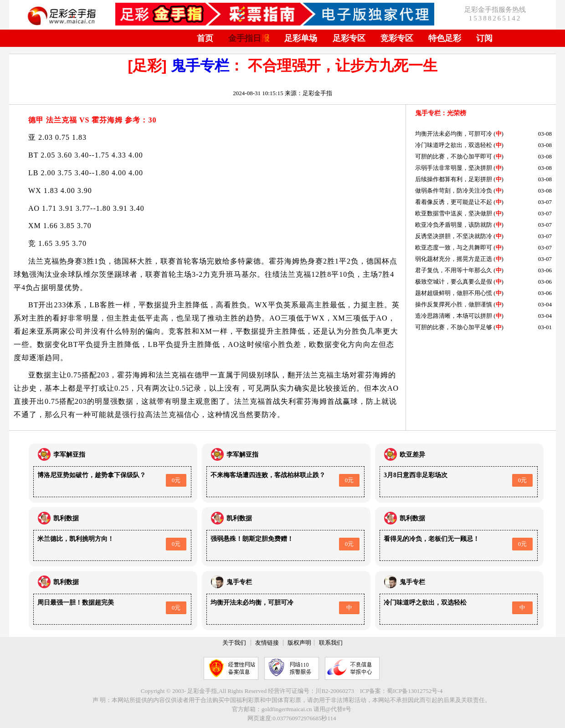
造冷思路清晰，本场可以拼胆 (454, 316)
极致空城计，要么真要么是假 (454, 282)
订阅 (484, 38)
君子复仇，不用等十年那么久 (454, 270)
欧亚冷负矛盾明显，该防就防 (454, 225)
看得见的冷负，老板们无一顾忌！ (431, 539)
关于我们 (234, 643)
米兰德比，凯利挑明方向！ (76, 539)
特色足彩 (445, 38)
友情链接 (267, 643)
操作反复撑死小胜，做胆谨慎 (454, 304)
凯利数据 (66, 518)
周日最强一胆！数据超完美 (76, 603)
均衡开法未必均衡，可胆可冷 (454, 134)
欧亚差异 (412, 455)
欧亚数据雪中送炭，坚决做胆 (454, 213)
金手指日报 (249, 38)
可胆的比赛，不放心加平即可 (454, 156)
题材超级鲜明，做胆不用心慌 (454, 293)
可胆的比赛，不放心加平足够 (454, 327)
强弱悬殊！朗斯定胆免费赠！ (252, 539)
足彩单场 (301, 38)
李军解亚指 (69, 455)
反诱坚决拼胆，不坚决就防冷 (454, 236)
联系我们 (331, 643)
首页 (205, 38)
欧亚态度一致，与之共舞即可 (454, 247)
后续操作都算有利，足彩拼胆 (454, 179)
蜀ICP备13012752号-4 (415, 691)
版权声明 (299, 643)
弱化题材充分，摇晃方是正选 (454, 259)
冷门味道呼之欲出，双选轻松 (454, 145)
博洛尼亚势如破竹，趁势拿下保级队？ (92, 475)
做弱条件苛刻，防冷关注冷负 (454, 191)
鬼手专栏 (200, 66)
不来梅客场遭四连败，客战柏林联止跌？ (268, 475)
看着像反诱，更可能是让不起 (454, 202)
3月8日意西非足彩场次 (416, 475)
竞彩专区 (397, 38)
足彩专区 (349, 38)
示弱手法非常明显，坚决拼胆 (454, 168)
